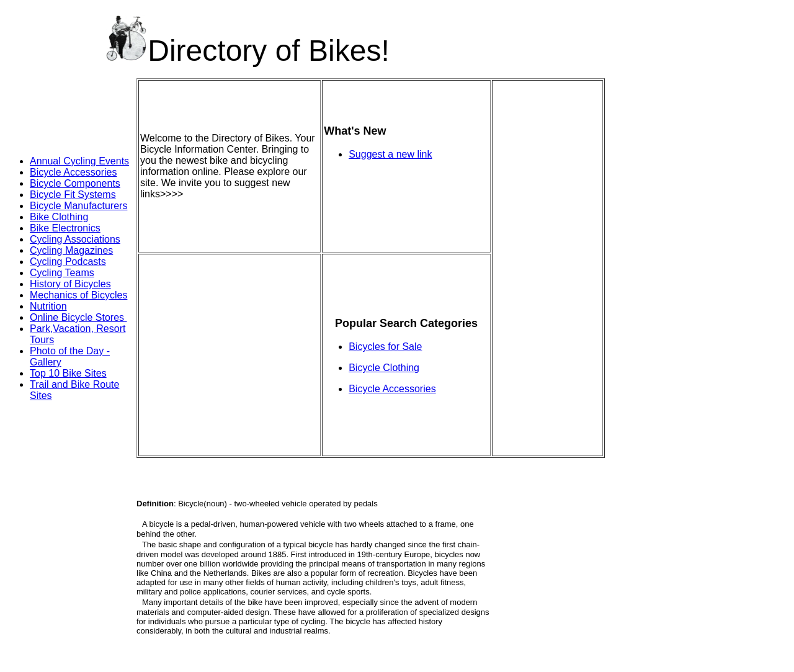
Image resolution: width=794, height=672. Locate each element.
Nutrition (48, 306)
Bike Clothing (59, 217)
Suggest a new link (390, 154)
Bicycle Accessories (74, 172)
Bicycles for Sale (385, 347)
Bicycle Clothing (384, 368)
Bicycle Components (75, 183)
